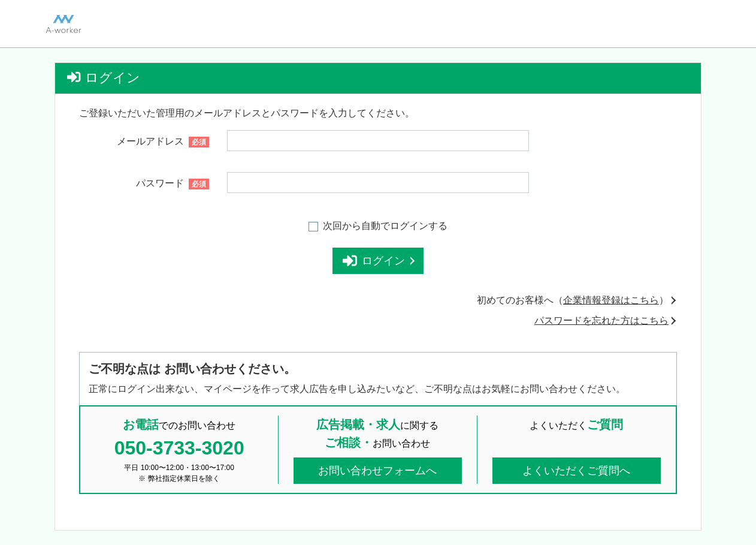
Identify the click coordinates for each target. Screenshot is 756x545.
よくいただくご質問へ (576, 471)
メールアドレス (163, 142)
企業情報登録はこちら (611, 300)
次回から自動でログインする (385, 226)
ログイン (379, 261)
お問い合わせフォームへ (377, 471)
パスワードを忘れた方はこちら (601, 320)
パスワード (173, 184)
